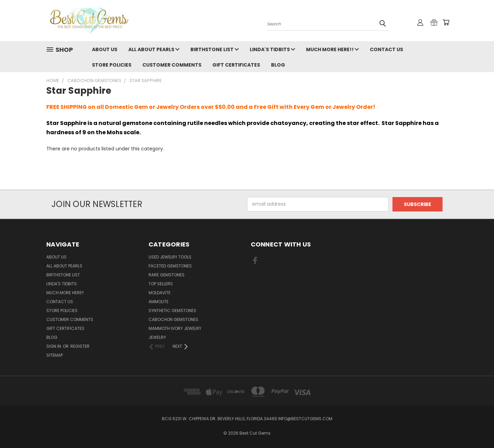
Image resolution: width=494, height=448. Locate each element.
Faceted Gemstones (170, 266)
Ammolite (158, 302)
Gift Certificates (236, 65)
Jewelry (157, 337)
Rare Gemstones (167, 275)
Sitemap (55, 355)
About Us (105, 49)
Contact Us (386, 49)
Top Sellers (161, 284)
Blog (278, 65)
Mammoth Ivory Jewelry (175, 328)
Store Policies (112, 65)
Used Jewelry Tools (170, 257)
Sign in (54, 346)
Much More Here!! (332, 49)
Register (80, 346)
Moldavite (160, 293)
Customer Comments (172, 65)
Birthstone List (215, 49)
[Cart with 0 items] (446, 22)
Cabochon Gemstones (173, 319)
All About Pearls (154, 49)
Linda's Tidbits (272, 49)
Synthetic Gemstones (172, 311)
